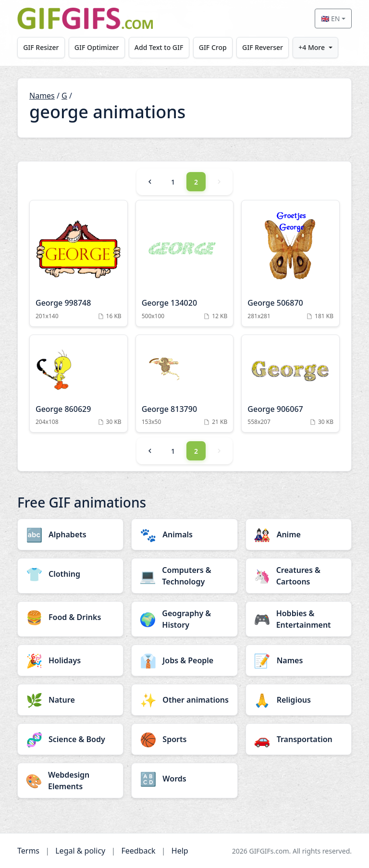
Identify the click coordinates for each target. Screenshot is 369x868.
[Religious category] (299, 700)
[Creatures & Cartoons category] (299, 576)
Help (180, 851)
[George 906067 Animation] (290, 384)
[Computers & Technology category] (184, 576)
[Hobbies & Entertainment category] (299, 619)
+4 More (312, 47)
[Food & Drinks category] (70, 617)
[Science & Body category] (70, 739)
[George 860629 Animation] (79, 384)
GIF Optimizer (97, 47)
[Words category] (184, 779)
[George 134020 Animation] (185, 263)
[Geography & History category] (184, 619)
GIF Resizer (41, 47)
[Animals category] (184, 534)
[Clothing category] (70, 574)
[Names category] (299, 660)
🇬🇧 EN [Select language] (330, 19)
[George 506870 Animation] (290, 263)
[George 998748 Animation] (79, 263)
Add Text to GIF (159, 47)
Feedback (138, 851)
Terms (28, 851)
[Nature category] (70, 700)
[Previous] (150, 182)
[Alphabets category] (70, 534)
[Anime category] (299, 534)
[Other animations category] (184, 700)
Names (42, 96)
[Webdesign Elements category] (70, 781)
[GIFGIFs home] (85, 19)
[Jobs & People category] (184, 660)
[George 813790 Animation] (185, 384)
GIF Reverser (263, 47)
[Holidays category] (70, 660)
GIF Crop (213, 47)
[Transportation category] (299, 739)
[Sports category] (184, 739)
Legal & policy (80, 851)
